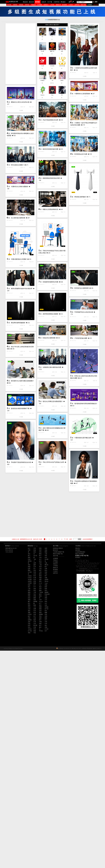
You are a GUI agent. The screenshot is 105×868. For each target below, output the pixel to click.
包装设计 (46, 5)
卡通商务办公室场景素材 (51, 114)
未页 (71, 539)
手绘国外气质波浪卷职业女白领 (52, 670)
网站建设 (63, 2)
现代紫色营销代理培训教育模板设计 (54, 590)
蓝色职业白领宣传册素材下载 (20, 607)
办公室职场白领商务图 (18, 305)
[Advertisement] (21, 54)
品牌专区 (77, 5)
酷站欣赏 (31, 2)
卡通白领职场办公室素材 (19, 389)
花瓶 (29, 618)
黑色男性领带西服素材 (18, 482)
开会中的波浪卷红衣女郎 (19, 161)
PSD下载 (50, 2)
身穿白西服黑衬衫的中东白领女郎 (53, 423)
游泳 (35, 590)
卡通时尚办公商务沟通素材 (19, 274)
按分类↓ (9, 5)
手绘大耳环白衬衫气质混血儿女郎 (22, 675)
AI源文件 (44, 2)
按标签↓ (15, 5)
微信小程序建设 (80, 554)
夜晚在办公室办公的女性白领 (51, 140)
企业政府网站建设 (80, 552)
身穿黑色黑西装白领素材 (19, 450)
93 (72, 2)
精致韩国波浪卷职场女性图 (20, 250)
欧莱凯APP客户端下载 (82, 556)
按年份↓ (27, 5)
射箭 (29, 590)
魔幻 (40, 627)
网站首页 (25, 2)
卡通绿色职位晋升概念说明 (20, 641)
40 (70, 2)
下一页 (66, 539)
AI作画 (52, 5)
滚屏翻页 (90, 5)
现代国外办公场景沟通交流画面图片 (54, 562)
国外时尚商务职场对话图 (50, 202)
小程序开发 (56, 2)
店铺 (46, 627)
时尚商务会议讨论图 (18, 221)
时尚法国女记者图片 (49, 232)
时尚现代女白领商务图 (19, 418)
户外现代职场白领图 (49, 499)
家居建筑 (65, 5)
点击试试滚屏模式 (87, 539)
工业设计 (71, 5)
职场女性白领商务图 (49, 475)
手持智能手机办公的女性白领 (52, 449)
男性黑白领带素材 (49, 274)
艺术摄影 (40, 5)
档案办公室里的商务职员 (50, 303)
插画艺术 (58, 5)
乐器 (35, 618)
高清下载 (83, 5)
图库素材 (38, 2)
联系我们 (78, 557)
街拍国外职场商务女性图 (50, 394)
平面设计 (34, 5)
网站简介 (78, 548)
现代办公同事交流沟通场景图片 (21, 580)
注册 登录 (96, 5)
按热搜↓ (21, 5)
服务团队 (78, 550)
